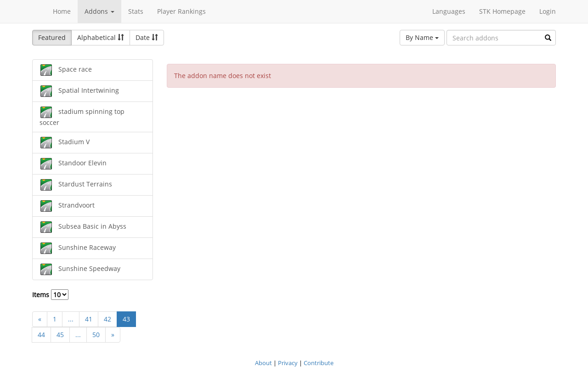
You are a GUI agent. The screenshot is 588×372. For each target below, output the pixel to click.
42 (107, 319)
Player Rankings (181, 11)
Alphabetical (101, 37)
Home (62, 11)
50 (96, 335)
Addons (99, 11)
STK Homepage (502, 11)
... (71, 319)
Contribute (319, 363)
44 (41, 335)
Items (50, 295)
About (263, 363)
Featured (52, 37)
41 (89, 319)
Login (548, 11)
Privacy (288, 363)
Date (147, 37)
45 (60, 335)
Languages (449, 11)
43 (126, 319)
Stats (136, 11)
